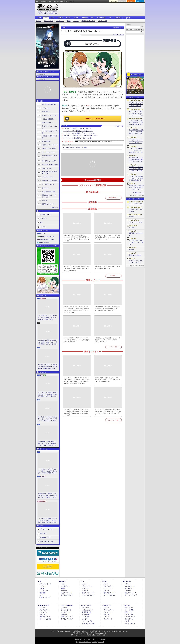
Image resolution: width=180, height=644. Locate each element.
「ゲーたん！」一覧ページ (94, 119)
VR (92, 18)
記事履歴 (131, 1)
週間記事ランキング (46, 214)
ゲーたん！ (80, 148)
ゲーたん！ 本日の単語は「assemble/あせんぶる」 (81, 136)
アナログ (118, 18)
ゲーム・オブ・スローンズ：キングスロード (136, 261)
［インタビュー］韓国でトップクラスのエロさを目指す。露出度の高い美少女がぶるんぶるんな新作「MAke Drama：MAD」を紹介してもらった (47, 520)
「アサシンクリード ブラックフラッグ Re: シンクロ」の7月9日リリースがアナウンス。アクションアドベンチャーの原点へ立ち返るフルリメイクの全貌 (136, 141)
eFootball (132, 217)
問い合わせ (69, 1)
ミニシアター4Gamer (48, 184)
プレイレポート (49, 21)
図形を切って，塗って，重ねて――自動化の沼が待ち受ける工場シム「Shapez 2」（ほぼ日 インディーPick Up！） (108, 237)
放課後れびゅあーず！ (48, 204)
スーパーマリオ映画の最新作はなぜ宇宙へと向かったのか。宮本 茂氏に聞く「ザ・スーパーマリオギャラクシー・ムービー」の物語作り (108, 412)
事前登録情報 (87, 612)
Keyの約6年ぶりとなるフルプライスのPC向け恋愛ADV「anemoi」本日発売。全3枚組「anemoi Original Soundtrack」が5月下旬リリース (136, 132)
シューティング (130, 617)
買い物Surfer (46, 188)
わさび (70, 148)
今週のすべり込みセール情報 (50, 137)
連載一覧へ (55, 208)
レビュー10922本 (43, 14)
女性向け (85, 18)
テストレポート (109, 610)
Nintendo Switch (44, 243)
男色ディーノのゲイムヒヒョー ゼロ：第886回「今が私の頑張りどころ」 (108, 268)
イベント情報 (129, 610)
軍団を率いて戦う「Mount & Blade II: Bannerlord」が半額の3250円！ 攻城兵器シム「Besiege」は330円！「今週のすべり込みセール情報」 (77, 238)
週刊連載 (42, 593)
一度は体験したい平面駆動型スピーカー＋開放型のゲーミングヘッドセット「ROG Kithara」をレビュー (108, 340)
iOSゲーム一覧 (87, 621)
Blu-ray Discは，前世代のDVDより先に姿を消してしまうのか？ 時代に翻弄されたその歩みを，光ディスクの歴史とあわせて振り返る (48, 342)
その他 (127, 621)
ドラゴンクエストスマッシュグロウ (136, 210)
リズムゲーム (129, 619)
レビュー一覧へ (113, 347)
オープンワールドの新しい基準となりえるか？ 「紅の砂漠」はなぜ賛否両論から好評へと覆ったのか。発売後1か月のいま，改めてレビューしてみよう (48, 394)
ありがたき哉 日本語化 (49, 192)
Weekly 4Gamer (46, 108)
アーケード (127, 605)
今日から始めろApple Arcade (50, 165)
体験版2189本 (53, 14)
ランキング (140, 1)
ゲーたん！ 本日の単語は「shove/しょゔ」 (78, 138)
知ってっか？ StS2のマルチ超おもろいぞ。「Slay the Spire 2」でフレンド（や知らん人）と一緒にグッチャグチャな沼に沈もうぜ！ (48, 419)
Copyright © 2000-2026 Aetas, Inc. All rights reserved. (90, 642)
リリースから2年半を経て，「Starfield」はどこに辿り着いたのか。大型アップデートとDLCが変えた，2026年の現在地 (136, 150)
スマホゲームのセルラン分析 (50, 132)
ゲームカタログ (103, 21)
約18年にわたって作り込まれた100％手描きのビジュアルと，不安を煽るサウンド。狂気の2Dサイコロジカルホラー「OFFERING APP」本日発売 (136, 169)
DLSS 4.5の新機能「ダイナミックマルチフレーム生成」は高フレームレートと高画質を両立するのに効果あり (77, 340)
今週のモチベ (46, 112)
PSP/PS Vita (127, 582)
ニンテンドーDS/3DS (66, 605)
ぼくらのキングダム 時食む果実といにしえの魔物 (136, 242)
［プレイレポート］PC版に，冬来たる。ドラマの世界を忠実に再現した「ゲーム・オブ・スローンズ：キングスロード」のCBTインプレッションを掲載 (136, 123)
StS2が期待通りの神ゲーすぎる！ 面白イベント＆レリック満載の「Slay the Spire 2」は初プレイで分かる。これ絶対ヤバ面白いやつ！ (48, 444)
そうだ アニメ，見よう (49, 152)
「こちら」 (100, 633)
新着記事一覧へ (113, 198)
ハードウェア (101, 18)
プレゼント (43, 218)
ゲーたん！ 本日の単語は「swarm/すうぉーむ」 (80, 133)
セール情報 (86, 614)
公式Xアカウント (46, 1)
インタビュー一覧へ (113, 420)
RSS (37, 1)
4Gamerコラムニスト (48, 177)
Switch (68, 18)
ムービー (76, 21)
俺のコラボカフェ (47, 168)
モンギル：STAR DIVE (136, 222)
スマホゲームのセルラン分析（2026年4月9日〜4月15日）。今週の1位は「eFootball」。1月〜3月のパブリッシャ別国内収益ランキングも (136, 104)
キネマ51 (45, 200)
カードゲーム (129, 614)
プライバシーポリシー (47, 529)
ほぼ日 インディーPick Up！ (50, 145)
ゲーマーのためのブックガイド (50, 157)
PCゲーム (43, 233)
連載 (85, 148)
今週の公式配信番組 (48, 119)
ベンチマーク (108, 619)
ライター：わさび (118, 35)
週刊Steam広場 (46, 141)
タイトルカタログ (67, 595)
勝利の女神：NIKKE (135, 255)
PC (46, 18)
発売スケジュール (67, 593)
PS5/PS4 (60, 18)
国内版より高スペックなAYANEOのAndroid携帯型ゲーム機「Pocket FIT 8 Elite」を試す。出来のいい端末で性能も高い (107, 308)
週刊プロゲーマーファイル (50, 115)
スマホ (76, 18)
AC (110, 18)
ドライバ (43, 227)
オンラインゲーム (45, 584)
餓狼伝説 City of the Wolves (136, 234)
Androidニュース (88, 610)
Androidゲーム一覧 (88, 623)
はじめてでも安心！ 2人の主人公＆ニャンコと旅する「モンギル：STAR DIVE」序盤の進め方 (47, 317)
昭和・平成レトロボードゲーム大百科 (50, 173)
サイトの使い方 (58, 1)
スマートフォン (86, 605)
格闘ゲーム (128, 612)
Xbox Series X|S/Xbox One (47, 236)
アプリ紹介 (86, 617)
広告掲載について (45, 537)
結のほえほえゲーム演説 (49, 161)
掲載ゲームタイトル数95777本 (47, 12)
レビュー (39, 21)
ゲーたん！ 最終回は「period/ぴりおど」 (78, 128)
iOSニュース (86, 608)
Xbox (52, 18)
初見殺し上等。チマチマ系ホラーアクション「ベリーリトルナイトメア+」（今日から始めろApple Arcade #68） (77, 269)
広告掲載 (102, 639)
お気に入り (122, 1)
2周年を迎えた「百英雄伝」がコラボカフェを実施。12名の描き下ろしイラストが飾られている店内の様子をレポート (47, 496)
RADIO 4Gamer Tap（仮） (49, 149)
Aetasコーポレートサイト (47, 541)
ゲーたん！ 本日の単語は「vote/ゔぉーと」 (78, 131)
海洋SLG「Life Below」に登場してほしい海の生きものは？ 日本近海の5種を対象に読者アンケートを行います (48, 367)
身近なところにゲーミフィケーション (50, 196)
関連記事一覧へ (120, 126)
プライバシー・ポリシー (91, 639)
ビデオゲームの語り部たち (50, 181)
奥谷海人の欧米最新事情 (49, 104)
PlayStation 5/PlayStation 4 (47, 239)
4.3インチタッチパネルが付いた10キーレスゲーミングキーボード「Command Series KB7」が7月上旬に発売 (136, 113)
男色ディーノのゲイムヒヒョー (50, 127)
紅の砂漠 (132, 227)
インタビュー (60, 21)
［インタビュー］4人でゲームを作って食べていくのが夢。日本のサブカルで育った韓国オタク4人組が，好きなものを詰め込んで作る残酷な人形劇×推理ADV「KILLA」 (47, 471)
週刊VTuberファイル (48, 123)
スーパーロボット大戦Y (136, 204)
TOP (39, 18)
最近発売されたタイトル (88, 21)
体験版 (69, 21)
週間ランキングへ (139, 193)
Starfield (132, 250)
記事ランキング (45, 597)
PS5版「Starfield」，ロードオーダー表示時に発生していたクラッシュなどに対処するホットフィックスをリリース (136, 160)
